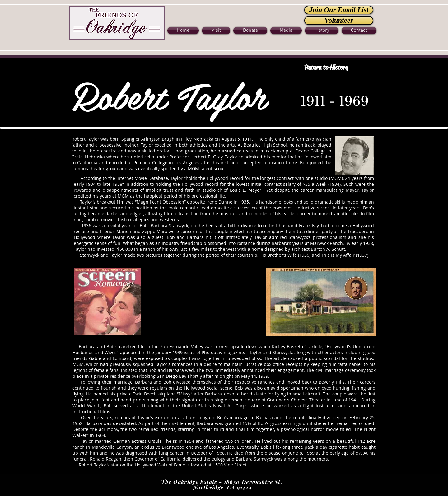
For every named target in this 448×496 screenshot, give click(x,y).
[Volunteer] (339, 21)
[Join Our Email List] (339, 10)
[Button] (117, 22)
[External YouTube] (204, 302)
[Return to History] (326, 68)
